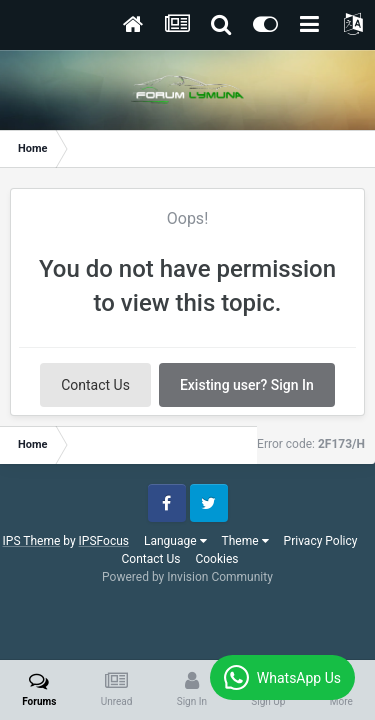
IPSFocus (104, 541)
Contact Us (95, 385)
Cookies (216, 559)
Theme (245, 541)
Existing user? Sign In (247, 385)
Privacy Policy (321, 541)
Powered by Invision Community (187, 577)
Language (175, 541)
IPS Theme (32, 541)
